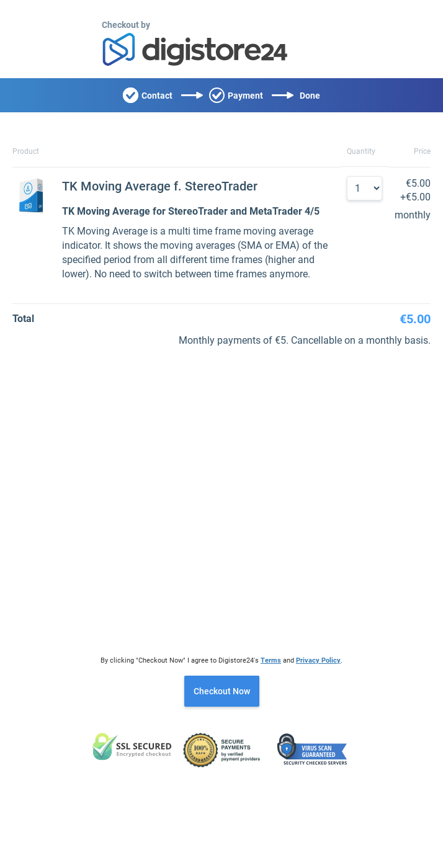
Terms (271, 660)
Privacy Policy (318, 660)
